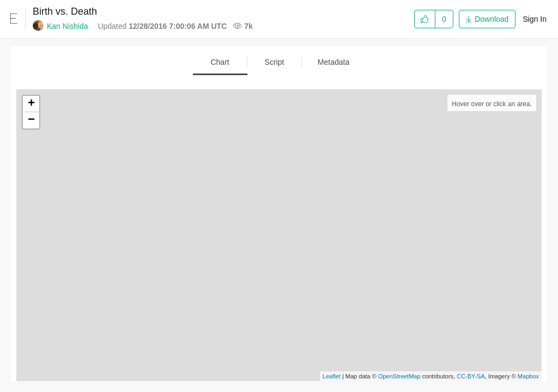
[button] (487, 19)
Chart (220, 62)
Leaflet (332, 376)
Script (275, 62)
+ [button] (31, 104)
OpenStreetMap (399, 376)
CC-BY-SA (471, 376)
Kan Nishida (68, 26)
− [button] (31, 120)
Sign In (535, 19)
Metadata (333, 62)
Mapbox (528, 376)
